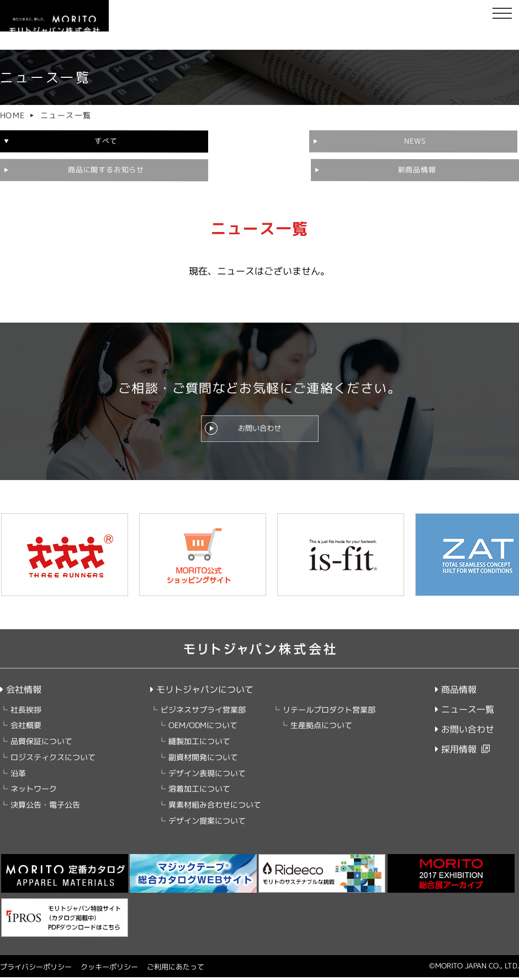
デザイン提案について (206, 823)
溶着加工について (199, 791)
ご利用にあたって (176, 970)
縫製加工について (199, 744)
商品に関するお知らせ (451, 141)
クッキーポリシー (109, 970)
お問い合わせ (259, 427)
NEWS (258, 141)
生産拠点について (321, 728)
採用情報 (456, 752)
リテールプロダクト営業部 (329, 712)
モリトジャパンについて (201, 692)
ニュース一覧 (465, 712)
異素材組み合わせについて (214, 807)
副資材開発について (203, 760)
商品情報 (456, 692)
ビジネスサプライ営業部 (203, 712)
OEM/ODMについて (202, 728)
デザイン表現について (206, 776)
